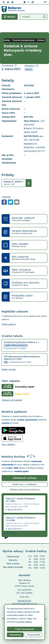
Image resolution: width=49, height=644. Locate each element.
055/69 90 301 (24, 591)
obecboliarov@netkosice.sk (25, 593)
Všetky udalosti (9, 314)
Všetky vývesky (9, 359)
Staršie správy (10, 523)
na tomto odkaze (24, 622)
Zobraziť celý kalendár (12, 390)
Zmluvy (29, 59)
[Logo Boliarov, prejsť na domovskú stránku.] (24, 9)
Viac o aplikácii (8, 434)
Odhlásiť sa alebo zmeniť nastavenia (24, 479)
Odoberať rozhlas (25, 468)
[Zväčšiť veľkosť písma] (33, 2)
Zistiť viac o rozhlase (24, 474)
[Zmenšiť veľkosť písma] (29, 2)
